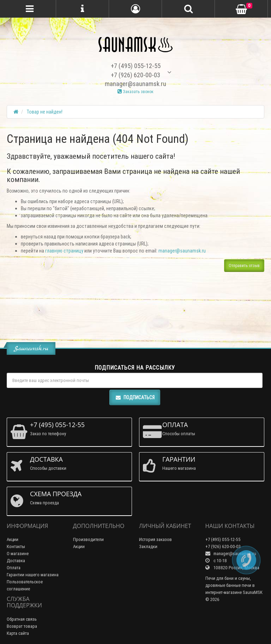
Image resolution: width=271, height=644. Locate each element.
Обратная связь (22, 619)
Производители (88, 539)
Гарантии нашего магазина (33, 575)
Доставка (16, 561)
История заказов (155, 539)
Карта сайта (18, 633)
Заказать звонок (135, 92)
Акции (13, 539)
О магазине (18, 554)
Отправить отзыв (244, 265)
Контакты (16, 546)
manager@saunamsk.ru (182, 251)
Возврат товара (22, 626)
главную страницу (64, 251)
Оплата (14, 568)
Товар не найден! (44, 112)
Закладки (148, 546)
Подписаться (135, 397)
